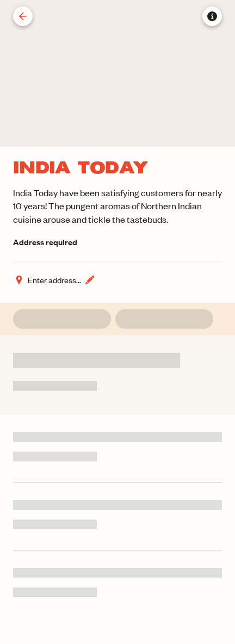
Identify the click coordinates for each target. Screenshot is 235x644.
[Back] (23, 16)
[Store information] (212, 16)
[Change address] (54, 280)
